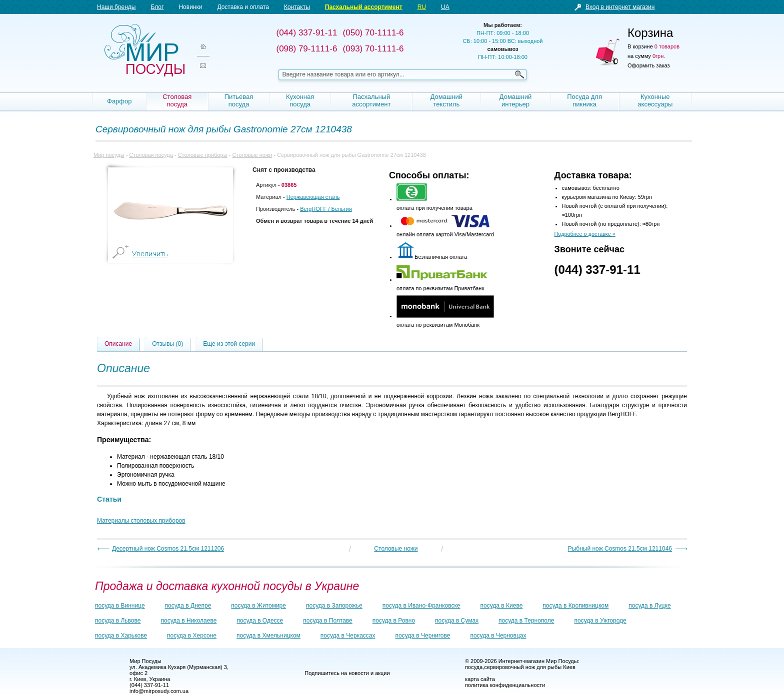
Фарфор (119, 101)
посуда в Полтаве (327, 621)
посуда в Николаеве (188, 621)
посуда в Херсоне (192, 636)
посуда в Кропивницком (575, 606)
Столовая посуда (177, 100)
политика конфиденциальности (505, 685)
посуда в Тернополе (526, 621)
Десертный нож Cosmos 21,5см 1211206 (168, 549)
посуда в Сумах (457, 621)
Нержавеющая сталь (313, 197)
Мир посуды (144, 50)
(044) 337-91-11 (597, 270)
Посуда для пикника (584, 100)
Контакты (297, 7)
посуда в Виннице (120, 606)
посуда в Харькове (121, 636)
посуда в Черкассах (348, 636)
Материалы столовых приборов (141, 521)
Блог (157, 7)
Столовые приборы (203, 155)
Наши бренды (116, 7)
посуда (474, 667)
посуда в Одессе (260, 621)
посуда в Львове (118, 621)
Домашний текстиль (446, 100)
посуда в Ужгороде (600, 621)
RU (422, 7)
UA (445, 7)
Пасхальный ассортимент (364, 7)
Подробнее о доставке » (585, 234)
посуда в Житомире (258, 606)
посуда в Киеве (502, 606)
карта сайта (480, 679)
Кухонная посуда (300, 100)
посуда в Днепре (188, 606)
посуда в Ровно (394, 621)
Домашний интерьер (515, 100)
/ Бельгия (326, 209)
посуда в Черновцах (498, 636)
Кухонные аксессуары (655, 100)
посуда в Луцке (649, 606)
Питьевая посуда (239, 100)
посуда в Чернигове (423, 636)
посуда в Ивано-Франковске (421, 606)
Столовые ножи (252, 155)
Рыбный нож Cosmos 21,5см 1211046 (620, 549)
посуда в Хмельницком (268, 636)
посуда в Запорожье (334, 606)
